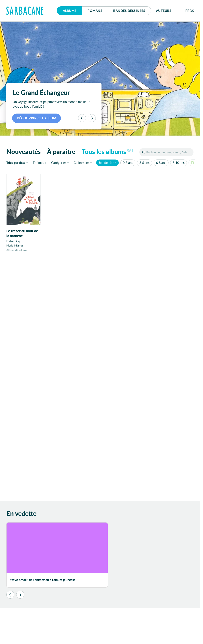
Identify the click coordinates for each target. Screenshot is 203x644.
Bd (129, 11)
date (18, 162)
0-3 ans (128, 163)
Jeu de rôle (106, 163)
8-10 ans (178, 163)
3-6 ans (144, 163)
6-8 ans (161, 163)
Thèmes (38, 163)
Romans (95, 11)
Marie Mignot (15, 246)
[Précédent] (82, 118)
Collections (81, 163)
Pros (190, 11)
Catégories (59, 163)
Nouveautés (23, 151)
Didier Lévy (13, 241)
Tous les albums (108, 151)
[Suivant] (92, 118)
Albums (70, 11)
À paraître (61, 151)
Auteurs (164, 11)
